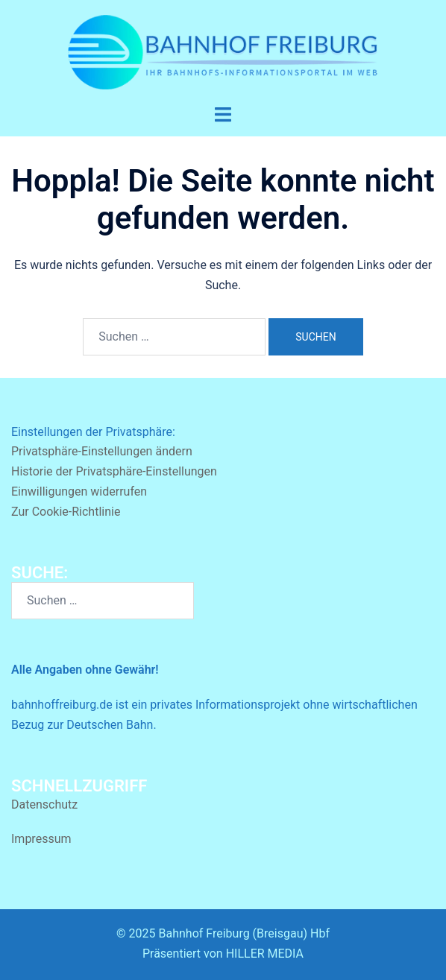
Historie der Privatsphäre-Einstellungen (114, 471)
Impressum (41, 839)
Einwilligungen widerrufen (79, 491)
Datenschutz (44, 804)
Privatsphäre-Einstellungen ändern (102, 451)
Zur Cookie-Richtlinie (66, 512)
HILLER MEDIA (265, 954)
